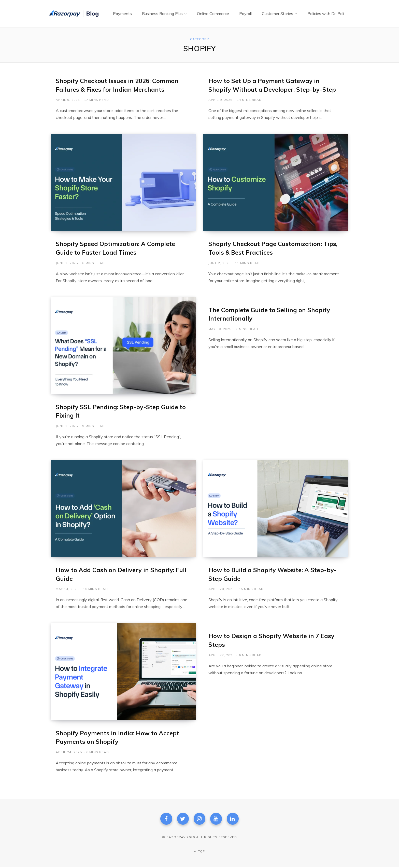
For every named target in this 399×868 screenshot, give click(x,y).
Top (199, 852)
